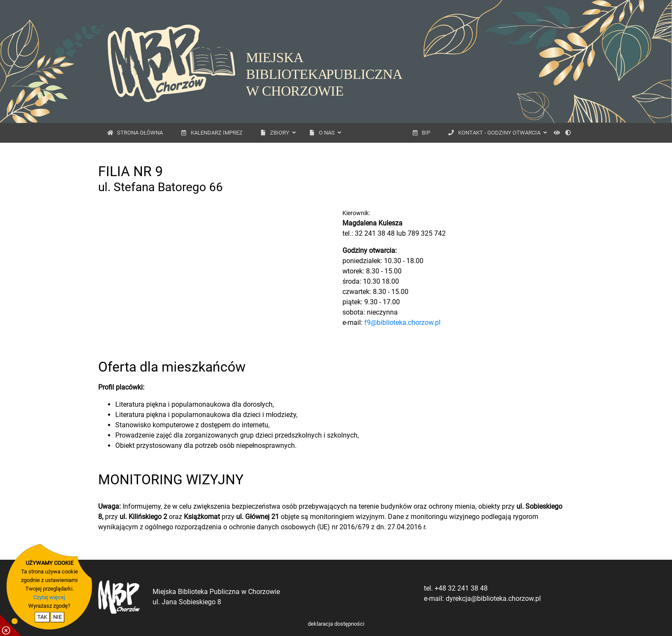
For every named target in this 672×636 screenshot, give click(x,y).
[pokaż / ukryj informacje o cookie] (11, 625)
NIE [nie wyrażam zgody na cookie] (57, 617)
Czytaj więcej (49, 597)
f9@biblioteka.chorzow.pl (402, 322)
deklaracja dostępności (336, 624)
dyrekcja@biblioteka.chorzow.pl (493, 598)
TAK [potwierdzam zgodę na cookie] (42, 617)
